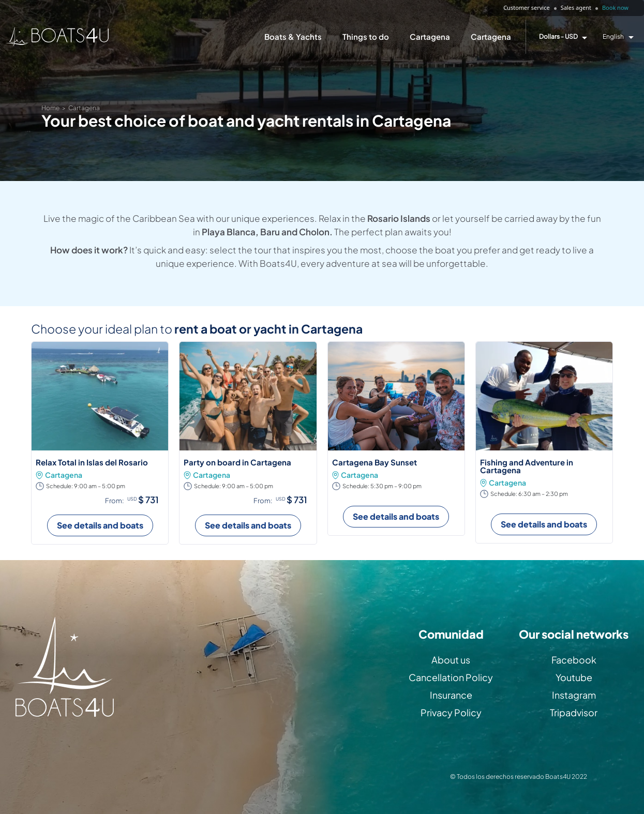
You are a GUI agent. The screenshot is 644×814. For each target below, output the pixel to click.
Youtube (574, 677)
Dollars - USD (558, 37)
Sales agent (576, 7)
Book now (615, 7)
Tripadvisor (574, 712)
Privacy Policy (451, 712)
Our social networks (574, 634)
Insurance (451, 695)
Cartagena (430, 36)
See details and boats (100, 525)
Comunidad (451, 634)
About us (451, 660)
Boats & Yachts (293, 36)
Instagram (574, 695)
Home (50, 108)
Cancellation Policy (451, 677)
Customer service (526, 7)
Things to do (366, 36)
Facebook (574, 660)
